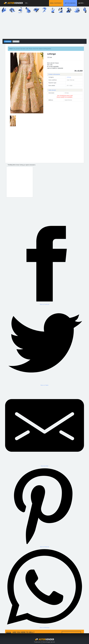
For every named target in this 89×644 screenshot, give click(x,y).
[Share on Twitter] (45, 345)
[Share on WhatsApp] (45, 588)
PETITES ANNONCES (70, 3)
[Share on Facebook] (45, 265)
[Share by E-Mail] (45, 426)
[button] (13, 83)
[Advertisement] (45, 27)
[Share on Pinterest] (45, 507)
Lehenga (69, 77)
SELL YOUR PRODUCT (56, 3)
